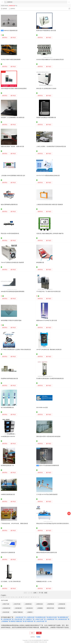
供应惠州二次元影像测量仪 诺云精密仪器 (13, 118)
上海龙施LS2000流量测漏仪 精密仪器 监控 (13, 176)
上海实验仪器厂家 (8, 619)
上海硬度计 (30, 612)
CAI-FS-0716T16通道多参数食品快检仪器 (48, 176)
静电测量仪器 (40, 263)
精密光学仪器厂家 (54, 617)
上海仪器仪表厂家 (20, 617)
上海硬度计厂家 (30, 619)
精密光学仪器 (50, 608)
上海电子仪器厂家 (40, 619)
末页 (46, 593)
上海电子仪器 (6, 604)
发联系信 (5, 38)
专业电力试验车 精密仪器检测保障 (11, 60)
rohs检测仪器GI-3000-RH (8, 436)
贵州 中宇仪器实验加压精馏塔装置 (49, 465)
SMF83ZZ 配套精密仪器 (11, 31)
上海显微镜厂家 (6, 621)
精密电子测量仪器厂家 (18, 621)
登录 (32, 633)
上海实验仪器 (62, 604)
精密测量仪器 (62, 608)
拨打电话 (13, 38)
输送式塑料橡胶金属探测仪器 (9, 205)
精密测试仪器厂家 (43, 617)
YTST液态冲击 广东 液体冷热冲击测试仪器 (48, 291)
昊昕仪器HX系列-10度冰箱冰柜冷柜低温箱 (48, 436)
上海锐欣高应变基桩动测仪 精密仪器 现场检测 (49, 205)
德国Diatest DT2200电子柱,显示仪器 (47, 320)
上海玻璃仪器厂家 (51, 619)
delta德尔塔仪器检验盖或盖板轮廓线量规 (13, 291)
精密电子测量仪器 (18, 612)
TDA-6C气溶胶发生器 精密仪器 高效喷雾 (12, 263)
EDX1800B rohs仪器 (42, 408)
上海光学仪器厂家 (41, 621)
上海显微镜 (40, 608)
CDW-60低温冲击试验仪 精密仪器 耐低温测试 (14, 89)
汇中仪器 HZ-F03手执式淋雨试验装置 (47, 494)
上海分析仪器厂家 (19, 619)
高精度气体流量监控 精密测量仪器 (46, 118)
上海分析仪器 (6, 612)
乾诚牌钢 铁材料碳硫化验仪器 (9, 379)
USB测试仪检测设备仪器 (8, 494)
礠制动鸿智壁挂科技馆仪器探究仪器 (47, 553)
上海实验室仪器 (6, 608)
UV (32, 597)
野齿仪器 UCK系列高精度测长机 (10, 234)
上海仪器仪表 (29, 608)
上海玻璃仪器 (50, 604)
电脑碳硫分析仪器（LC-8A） (44, 581)
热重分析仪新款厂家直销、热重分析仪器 (12, 146)
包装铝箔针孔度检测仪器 (8, 553)
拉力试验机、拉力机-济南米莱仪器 (11, 581)
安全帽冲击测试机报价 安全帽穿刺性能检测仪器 (50, 379)
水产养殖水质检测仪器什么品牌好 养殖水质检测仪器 (16, 350)
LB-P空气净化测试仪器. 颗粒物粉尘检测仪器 (49, 350)
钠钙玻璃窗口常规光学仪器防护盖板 (11, 320)
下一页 (41, 593)
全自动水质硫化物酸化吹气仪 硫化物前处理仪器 (50, 60)
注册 (39, 633)
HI (13, 597)
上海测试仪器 (39, 604)
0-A (2, 597)
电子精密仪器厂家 (30, 621)
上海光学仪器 (17, 604)
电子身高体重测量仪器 (7, 408)
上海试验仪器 (18, 608)
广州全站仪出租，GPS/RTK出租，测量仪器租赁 (14, 524)
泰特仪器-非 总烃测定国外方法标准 (46, 89)
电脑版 (38, 637)
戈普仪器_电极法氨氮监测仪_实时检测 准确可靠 (50, 234)
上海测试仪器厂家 (31, 617)
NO (22, 597)
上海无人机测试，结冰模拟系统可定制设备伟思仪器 (51, 146)
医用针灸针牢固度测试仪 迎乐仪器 (46, 31)
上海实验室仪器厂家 (63, 619)
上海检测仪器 (28, 604)
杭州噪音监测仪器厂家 (7, 465)
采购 (69, 513)
